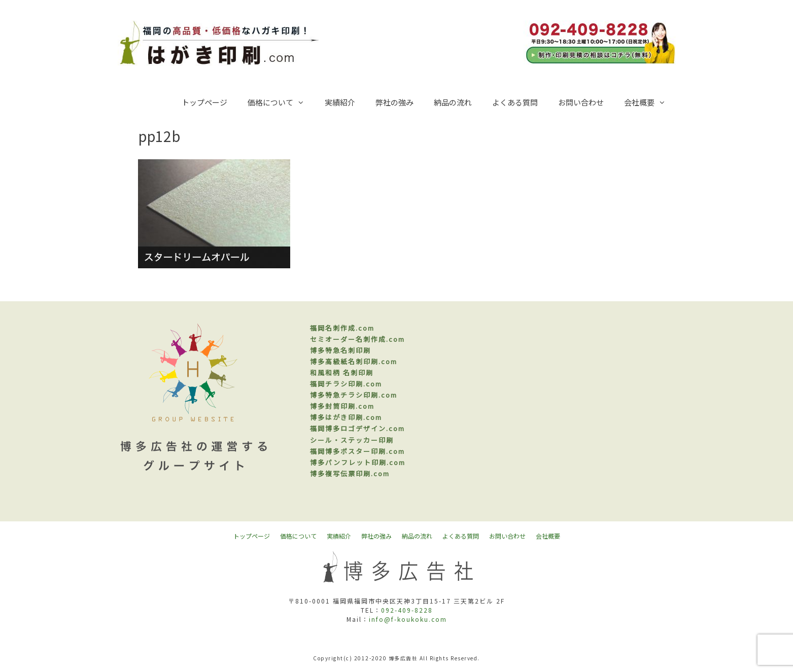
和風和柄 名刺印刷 (342, 373)
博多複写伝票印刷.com (350, 473)
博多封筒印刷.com (342, 406)
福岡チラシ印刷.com (346, 384)
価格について (281, 102)
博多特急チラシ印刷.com (354, 395)
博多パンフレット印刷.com (358, 462)
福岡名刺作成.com (342, 328)
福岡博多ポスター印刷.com (357, 451)
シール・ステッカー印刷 (352, 440)
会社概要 (650, 102)
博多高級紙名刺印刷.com (354, 361)
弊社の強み (394, 102)
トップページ (204, 102)
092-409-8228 (407, 610)
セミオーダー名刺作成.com (357, 339)
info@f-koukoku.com (408, 619)
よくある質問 (515, 102)
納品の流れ (453, 102)
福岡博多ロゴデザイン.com (357, 428)
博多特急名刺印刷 (340, 350)
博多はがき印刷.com (346, 417)
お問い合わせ (581, 102)
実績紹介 (340, 102)
